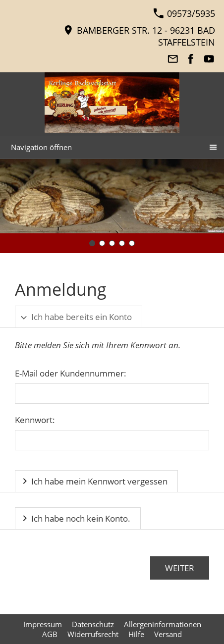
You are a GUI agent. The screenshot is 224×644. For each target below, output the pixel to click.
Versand (168, 634)
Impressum (43, 624)
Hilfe (136, 634)
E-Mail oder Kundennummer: (71, 373)
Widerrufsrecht (93, 634)
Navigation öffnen (41, 147)
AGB (50, 634)
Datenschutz (93, 624)
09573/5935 (184, 13)
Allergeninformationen (163, 624)
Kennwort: (35, 420)
